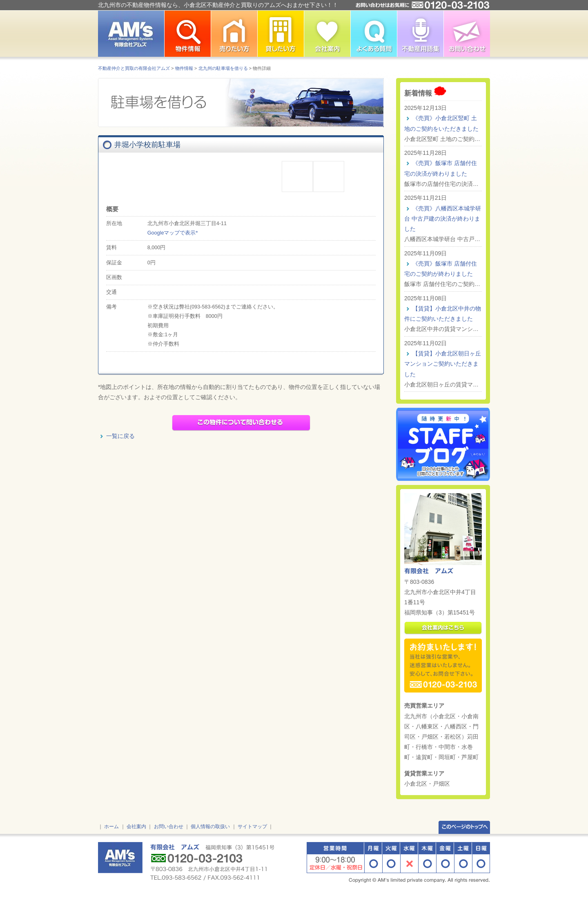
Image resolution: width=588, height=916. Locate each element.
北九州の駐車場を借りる (223, 68)
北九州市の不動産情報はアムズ (131, 34)
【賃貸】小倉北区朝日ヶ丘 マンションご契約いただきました (443, 364)
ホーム (111, 827)
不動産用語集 (420, 34)
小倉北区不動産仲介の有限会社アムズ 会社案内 (327, 34)
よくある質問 (374, 34)
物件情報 (184, 68)
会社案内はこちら (443, 628)
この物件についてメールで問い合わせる (241, 423)
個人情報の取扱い (210, 827)
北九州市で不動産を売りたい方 (234, 34)
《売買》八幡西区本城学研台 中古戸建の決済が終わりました (443, 219)
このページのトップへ (464, 827)
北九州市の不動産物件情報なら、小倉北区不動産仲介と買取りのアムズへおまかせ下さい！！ (218, 5)
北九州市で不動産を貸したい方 (281, 34)
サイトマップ (252, 827)
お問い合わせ (467, 34)
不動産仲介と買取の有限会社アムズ (134, 68)
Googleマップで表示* (173, 233)
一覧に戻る (120, 436)
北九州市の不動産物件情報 (187, 34)
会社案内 (136, 827)
